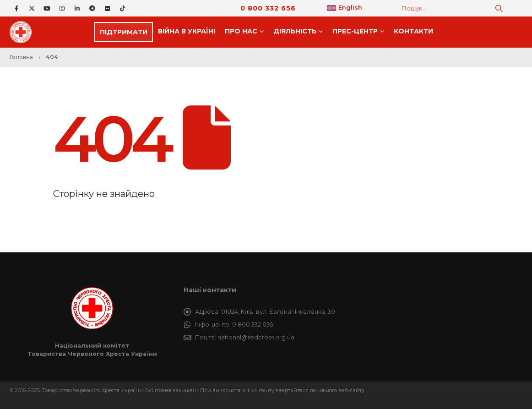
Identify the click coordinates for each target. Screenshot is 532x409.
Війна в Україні (187, 31)
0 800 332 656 (268, 8)
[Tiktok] (122, 8)
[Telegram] (92, 8)
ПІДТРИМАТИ (124, 32)
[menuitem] (345, 8)
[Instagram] (62, 8)
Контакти (413, 31)
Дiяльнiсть (295, 31)
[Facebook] (16, 8)
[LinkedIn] (77, 8)
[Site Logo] (23, 32)
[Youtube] (47, 8)
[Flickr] (107, 8)
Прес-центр (355, 31)
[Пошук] (499, 8)
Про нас (241, 31)
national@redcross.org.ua (256, 337)
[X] (32, 8)
